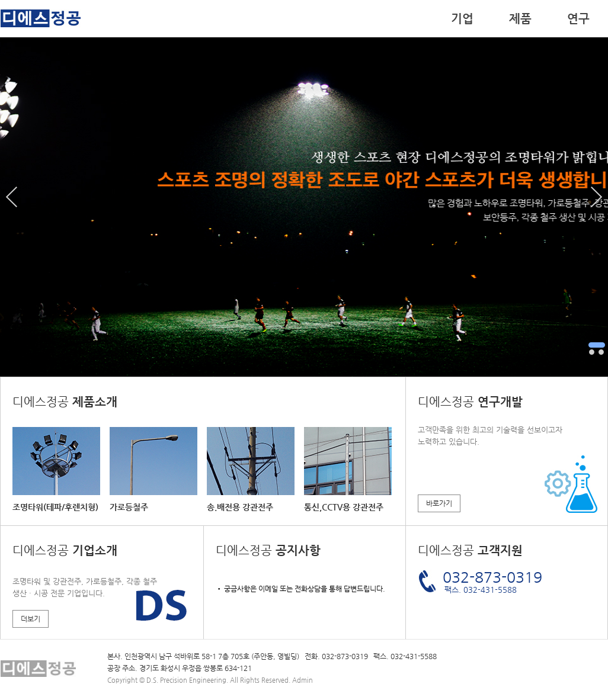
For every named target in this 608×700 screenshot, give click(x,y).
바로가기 (439, 503)
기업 (462, 19)
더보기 (31, 619)
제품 (520, 19)
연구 (578, 19)
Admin (303, 680)
